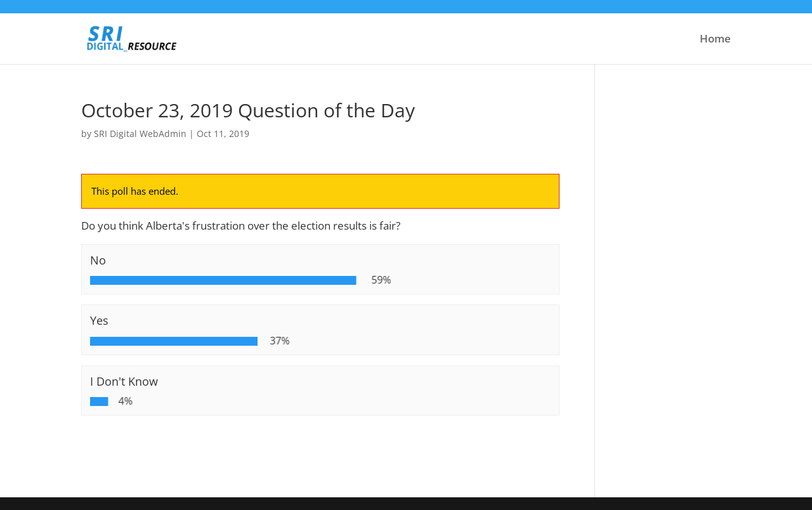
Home (715, 40)
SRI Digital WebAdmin (140, 134)
